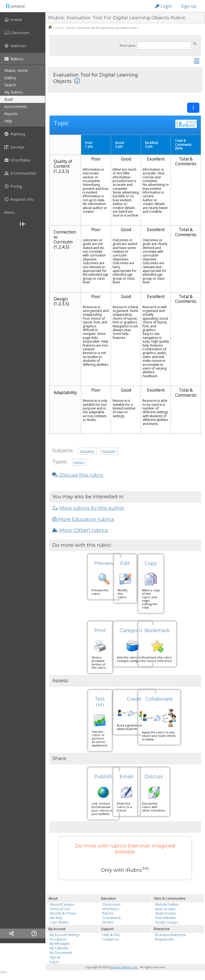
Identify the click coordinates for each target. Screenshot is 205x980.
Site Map (56, 918)
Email (127, 777)
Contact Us (111, 939)
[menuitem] (23, 19)
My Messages (60, 944)
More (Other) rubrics (80, 530)
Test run (100, 702)
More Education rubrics (83, 519)
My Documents (61, 953)
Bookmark (157, 630)
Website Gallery (167, 904)
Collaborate (159, 699)
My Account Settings (65, 935)
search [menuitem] (10, 85)
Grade (134, 699)
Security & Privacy (63, 913)
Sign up (189, 6)
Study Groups (165, 913)
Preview (104, 563)
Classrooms (111, 904)
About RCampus (62, 904)
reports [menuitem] (11, 114)
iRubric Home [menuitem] (16, 71)
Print (100, 630)
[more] (23, 212)
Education (87, 451)
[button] (195, 43)
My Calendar (59, 948)
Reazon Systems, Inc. (124, 967)
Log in (54, 962)
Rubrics (108, 913)
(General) (109, 451)
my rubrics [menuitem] (14, 92)
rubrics (59, 28)
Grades (108, 922)
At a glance (58, 939)
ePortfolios (111, 909)
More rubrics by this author (88, 508)
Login (163, 6)
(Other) (79, 462)
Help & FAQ (111, 935)
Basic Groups (165, 909)
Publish (103, 777)
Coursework (111, 918)
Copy (151, 563)
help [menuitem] (8, 121)
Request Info (165, 939)
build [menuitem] (9, 99)
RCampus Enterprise (170, 935)
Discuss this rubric (78, 475)
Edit (125, 563)
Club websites (166, 918)
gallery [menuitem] (10, 78)
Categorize (133, 630)
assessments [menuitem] (16, 107)
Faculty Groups (166, 922)
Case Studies (59, 922)
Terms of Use (60, 909)
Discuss (154, 777)
